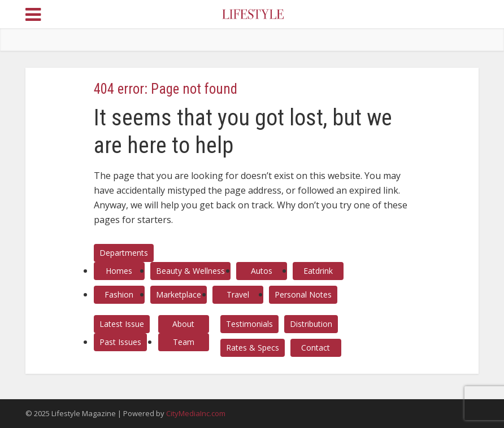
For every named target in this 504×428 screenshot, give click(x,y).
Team (184, 342)
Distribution (311, 324)
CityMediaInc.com (196, 413)
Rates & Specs (253, 348)
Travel (238, 294)
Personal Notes (303, 294)
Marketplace (179, 294)
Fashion (119, 294)
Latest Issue (122, 324)
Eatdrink (318, 271)
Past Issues (120, 342)
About (183, 324)
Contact (316, 348)
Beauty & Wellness (190, 271)
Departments (124, 253)
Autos (262, 271)
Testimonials (249, 324)
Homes (119, 271)
